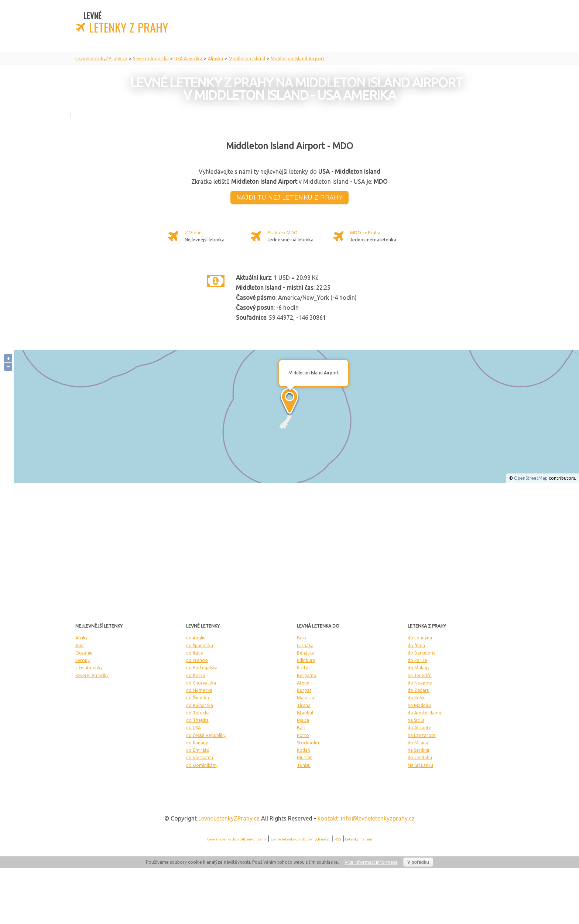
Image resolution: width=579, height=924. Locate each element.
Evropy (83, 660)
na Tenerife (420, 675)
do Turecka (198, 713)
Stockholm (308, 743)
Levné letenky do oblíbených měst (300, 839)
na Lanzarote (422, 735)
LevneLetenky (229, 818)
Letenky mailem (359, 839)
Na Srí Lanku (420, 765)
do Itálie (195, 653)
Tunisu (304, 765)
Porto (303, 735)
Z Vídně (193, 232)
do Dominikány (202, 765)
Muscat (304, 757)
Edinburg (306, 660)
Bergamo (307, 675)
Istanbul (305, 713)
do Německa (199, 690)
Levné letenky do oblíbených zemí (237, 839)
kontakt (328, 818)
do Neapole (420, 683)
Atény (303, 683)
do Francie (197, 660)
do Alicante (419, 728)
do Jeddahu (420, 757)
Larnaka (305, 646)
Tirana (304, 705)
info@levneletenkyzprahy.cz (378, 818)
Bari (301, 728)
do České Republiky (206, 735)
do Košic (416, 698)
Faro (302, 638)
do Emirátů (198, 750)
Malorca (306, 698)
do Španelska (200, 646)
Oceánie (84, 653)
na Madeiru (419, 705)
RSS (338, 839)
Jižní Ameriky (89, 668)
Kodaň (304, 750)
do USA (193, 728)
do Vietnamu (200, 757)
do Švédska (198, 698)
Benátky (305, 653)
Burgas (304, 690)
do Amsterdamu (424, 713)
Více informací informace (371, 862)
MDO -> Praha (365, 232)
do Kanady (197, 743)
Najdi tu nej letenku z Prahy (289, 198)
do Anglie (196, 638)
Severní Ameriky (92, 675)
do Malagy (419, 668)
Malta (303, 720)
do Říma (416, 646)
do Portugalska (202, 668)
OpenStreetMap (531, 478)
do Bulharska (200, 705)
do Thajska (197, 720)
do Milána (418, 743)
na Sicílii (416, 720)
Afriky (81, 638)
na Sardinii (418, 750)
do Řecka (196, 675)
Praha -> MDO (282, 232)
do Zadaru (419, 690)
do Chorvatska (201, 683)
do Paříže (417, 660)
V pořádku (418, 862)
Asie (80, 646)
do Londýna (420, 638)
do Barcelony (422, 653)
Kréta (303, 668)
